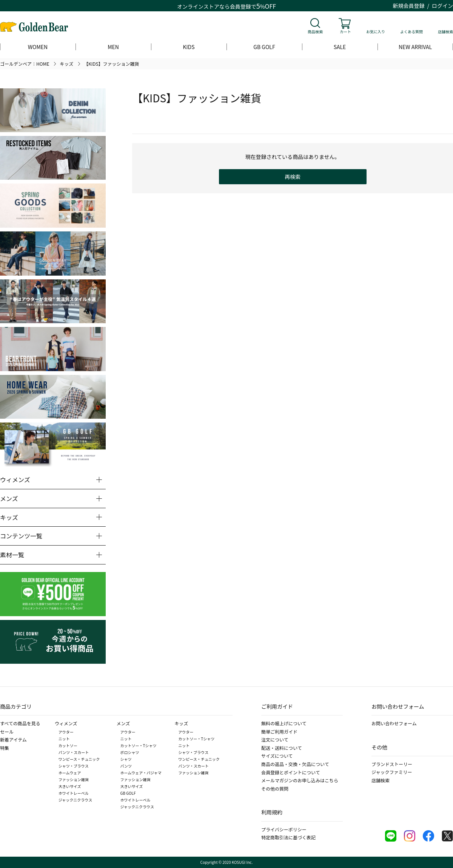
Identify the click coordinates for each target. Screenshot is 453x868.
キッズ (66, 64)
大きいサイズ (70, 786)
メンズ (123, 723)
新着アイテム (13, 739)
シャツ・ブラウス (74, 766)
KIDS (189, 47)
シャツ (126, 759)
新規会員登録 (409, 6)
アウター (66, 732)
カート (345, 32)
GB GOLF (264, 47)
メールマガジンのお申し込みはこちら (300, 780)
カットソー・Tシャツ (139, 745)
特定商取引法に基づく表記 (288, 837)
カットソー (68, 745)
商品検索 (315, 32)
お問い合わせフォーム (394, 723)
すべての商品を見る (20, 723)
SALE (340, 47)
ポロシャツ (130, 752)
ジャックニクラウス (75, 800)
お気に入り (376, 32)
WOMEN (38, 47)
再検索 (293, 177)
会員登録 (240, 6)
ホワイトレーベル (74, 793)
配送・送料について (282, 748)
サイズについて (277, 756)
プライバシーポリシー (284, 829)
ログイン (442, 6)
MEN (113, 47)
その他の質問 (275, 789)
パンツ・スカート (74, 752)
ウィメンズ (66, 723)
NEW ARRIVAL (415, 47)
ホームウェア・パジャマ (141, 773)
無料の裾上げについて (284, 723)
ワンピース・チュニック (79, 759)
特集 (5, 748)
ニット (64, 739)
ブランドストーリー (392, 764)
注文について (275, 739)
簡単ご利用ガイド (279, 732)
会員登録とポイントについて (291, 772)
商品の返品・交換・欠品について (295, 764)
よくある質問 (411, 32)
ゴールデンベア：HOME (25, 64)
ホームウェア (70, 773)
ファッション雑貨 (74, 779)
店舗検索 (445, 32)
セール (7, 732)
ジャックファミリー (392, 772)
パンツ (126, 766)
